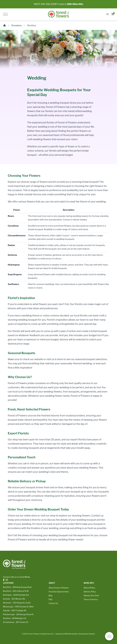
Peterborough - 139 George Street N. (18, 614)
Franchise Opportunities (59, 592)
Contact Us (53, 603)
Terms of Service (91, 599)
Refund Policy (89, 588)
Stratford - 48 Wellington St (15, 618)
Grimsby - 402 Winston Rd (14, 599)
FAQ (50, 599)
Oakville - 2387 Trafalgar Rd (15, 611)
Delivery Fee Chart (91, 596)
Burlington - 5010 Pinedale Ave (16, 595)
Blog (51, 596)
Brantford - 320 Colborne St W (16, 591)
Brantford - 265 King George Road (17, 587)
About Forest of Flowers (59, 588)
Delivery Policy (90, 592)
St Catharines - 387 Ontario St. (16, 622)
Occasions (16, 25)
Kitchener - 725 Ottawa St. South (17, 603)
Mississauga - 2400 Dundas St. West (18, 607)
